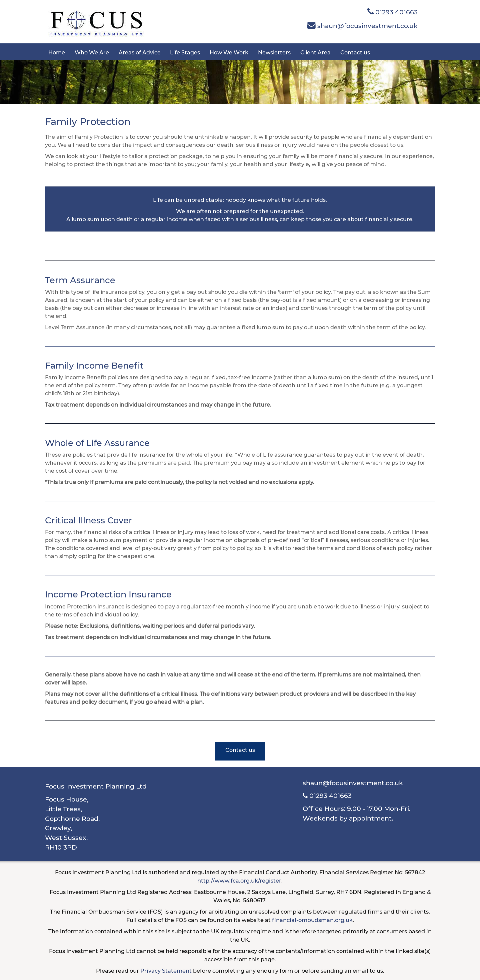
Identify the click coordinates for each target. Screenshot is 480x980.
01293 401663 (392, 12)
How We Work (229, 53)
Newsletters (274, 53)
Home (57, 53)
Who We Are (92, 53)
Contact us (355, 53)
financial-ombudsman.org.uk (312, 920)
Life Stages (185, 53)
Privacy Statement (166, 971)
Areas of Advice (140, 53)
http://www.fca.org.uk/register (239, 881)
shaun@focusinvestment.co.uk (362, 26)
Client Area (315, 53)
